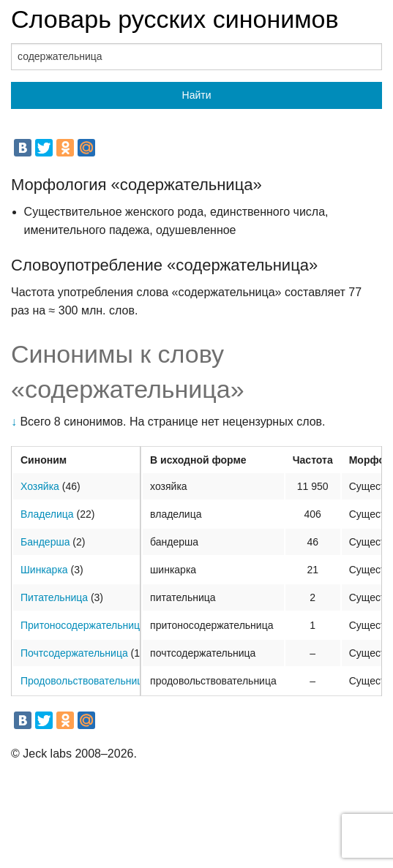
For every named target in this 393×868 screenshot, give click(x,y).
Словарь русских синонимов (175, 19)
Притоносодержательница (83, 625)
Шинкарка (44, 570)
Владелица (47, 514)
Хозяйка (40, 486)
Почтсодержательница (74, 653)
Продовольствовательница (85, 681)
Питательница (54, 597)
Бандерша (45, 542)
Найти (197, 95)
